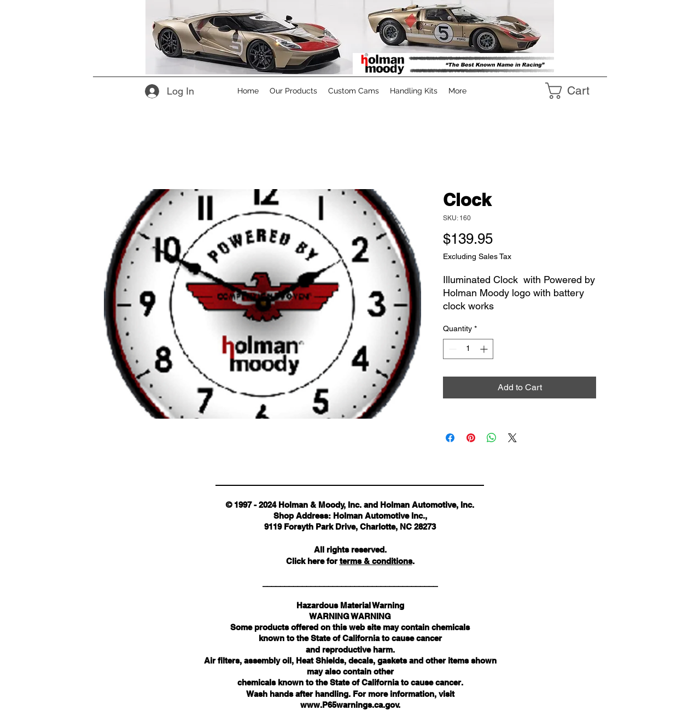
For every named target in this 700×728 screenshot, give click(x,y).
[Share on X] (512, 438)
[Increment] (485, 349)
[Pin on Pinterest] (471, 438)
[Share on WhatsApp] (492, 438)
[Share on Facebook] (450, 438)
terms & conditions (376, 561)
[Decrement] (451, 349)
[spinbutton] (468, 349)
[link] (577, 91)
